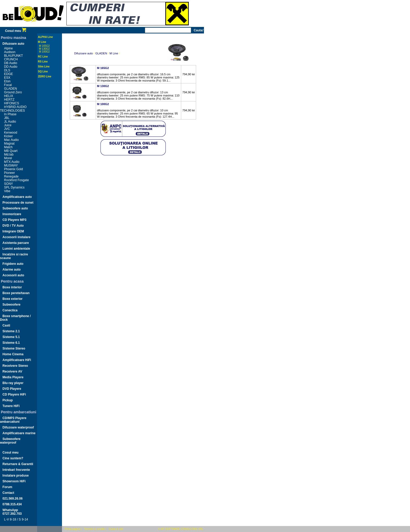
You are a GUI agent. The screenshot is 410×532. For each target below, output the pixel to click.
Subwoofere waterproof (10, 441)
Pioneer (10, 173)
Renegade (11, 176)
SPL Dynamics (14, 187)
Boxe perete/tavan (16, 293)
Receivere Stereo (15, 366)
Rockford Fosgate (17, 180)
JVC (7, 129)
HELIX (9, 96)
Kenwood (11, 133)
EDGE (9, 74)
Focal (8, 85)
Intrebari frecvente (16, 470)
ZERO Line (45, 76)
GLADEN (11, 89)
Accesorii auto (13, 275)
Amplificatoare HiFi (17, 360)
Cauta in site (116, 529)
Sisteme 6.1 (11, 343)
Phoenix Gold (14, 169)
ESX (7, 78)
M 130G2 (44, 49)
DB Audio (11, 63)
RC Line (43, 57)
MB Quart (11, 151)
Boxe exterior (13, 299)
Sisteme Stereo (14, 348)
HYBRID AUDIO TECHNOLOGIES (13, 109)
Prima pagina (72, 529)
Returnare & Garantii (18, 464)
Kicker (8, 136)
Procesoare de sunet (18, 203)
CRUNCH (11, 59)
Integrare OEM (13, 231)
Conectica (10, 310)
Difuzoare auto (13, 44)
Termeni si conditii (94, 529)
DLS (7, 70)
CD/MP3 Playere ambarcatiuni (13, 420)
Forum (7, 487)
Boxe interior (12, 287)
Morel (8, 158)
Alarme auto (12, 270)
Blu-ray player (13, 383)
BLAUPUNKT (14, 56)
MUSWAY (11, 165)
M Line (42, 42)
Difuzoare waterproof (18, 427)
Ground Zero (13, 92)
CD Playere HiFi (14, 394)
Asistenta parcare (16, 243)
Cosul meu (16, 31)
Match (8, 147)
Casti (6, 325)
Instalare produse (16, 476)
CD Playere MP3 (15, 220)
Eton (7, 81)
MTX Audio (12, 162)
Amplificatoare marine (19, 433)
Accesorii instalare (17, 237)
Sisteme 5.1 (11, 337)
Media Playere (13, 377)
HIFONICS (12, 103)
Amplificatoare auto (17, 197)
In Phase (10, 114)
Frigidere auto (13, 264)
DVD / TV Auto (13, 226)
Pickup (8, 400)
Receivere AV (12, 371)
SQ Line (43, 71)
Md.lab (9, 155)
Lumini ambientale (16, 249)
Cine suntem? (13, 458)
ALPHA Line (45, 37)
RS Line (43, 62)
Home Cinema (13, 354)
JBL (7, 118)
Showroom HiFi (14, 481)
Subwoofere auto (15, 208)
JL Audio (10, 122)
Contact (8, 493)
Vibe (7, 191)
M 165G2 (44, 46)
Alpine (8, 48)
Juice (8, 125)
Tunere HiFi (11, 406)
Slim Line (44, 67)
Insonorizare (12, 214)
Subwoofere (12, 305)
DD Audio (11, 67)
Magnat (9, 144)
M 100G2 (44, 52)
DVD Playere (12, 389)
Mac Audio (12, 140)
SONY (9, 184)
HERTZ (9, 100)
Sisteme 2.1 (11, 331)
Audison (10, 52)
